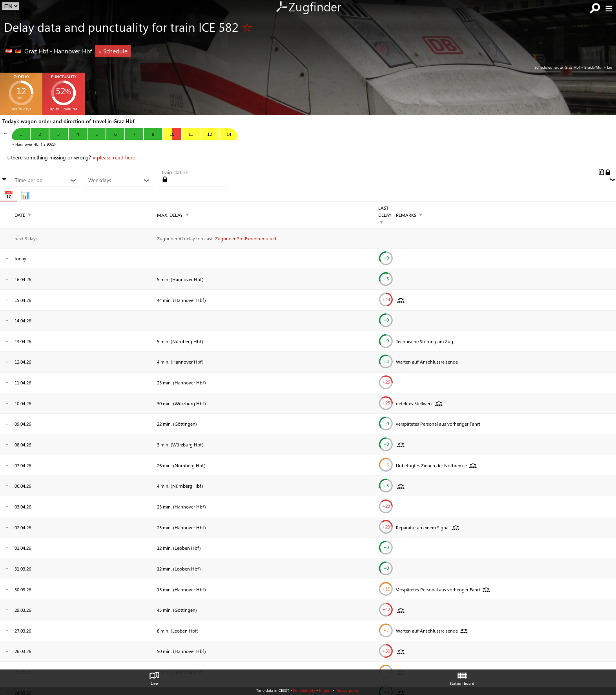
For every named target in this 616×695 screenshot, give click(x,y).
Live (154, 677)
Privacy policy (347, 690)
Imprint (325, 690)
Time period (46, 180)
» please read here (114, 157)
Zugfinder (308, 7)
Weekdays (119, 180)
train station (175, 172)
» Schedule (113, 51)
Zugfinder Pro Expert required (246, 238)
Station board (462, 677)
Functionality (304, 690)
